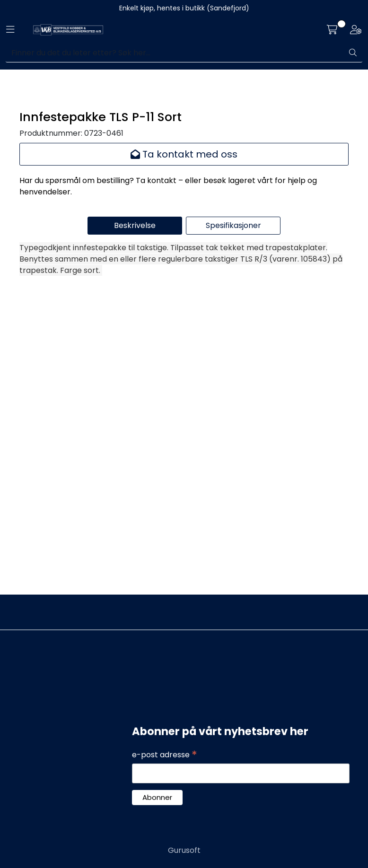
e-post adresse (165, 755)
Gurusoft (184, 850)
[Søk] (175, 53)
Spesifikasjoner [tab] (233, 532)
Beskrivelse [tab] (135, 532)
